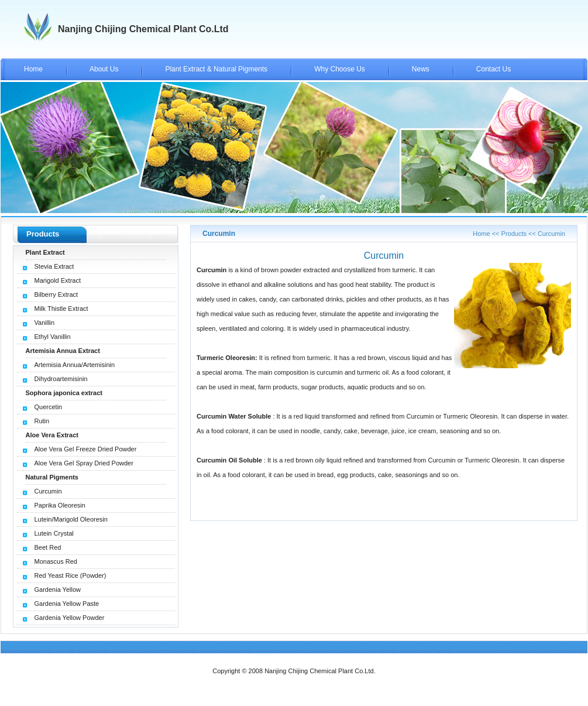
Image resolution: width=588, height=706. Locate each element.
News (421, 69)
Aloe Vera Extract (52, 435)
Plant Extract (45, 252)
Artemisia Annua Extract (63, 351)
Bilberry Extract (56, 294)
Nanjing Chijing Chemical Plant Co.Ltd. (320, 671)
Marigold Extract (58, 280)
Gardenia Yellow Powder (70, 618)
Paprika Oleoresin (60, 505)
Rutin (42, 421)
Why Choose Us (340, 69)
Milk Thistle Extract (61, 309)
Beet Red (48, 547)
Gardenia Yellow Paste (67, 604)
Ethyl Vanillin (53, 337)
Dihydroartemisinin (61, 379)
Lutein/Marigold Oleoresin (71, 519)
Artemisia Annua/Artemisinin (75, 365)
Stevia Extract (54, 266)
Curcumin (48, 491)
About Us (104, 69)
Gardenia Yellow (58, 590)
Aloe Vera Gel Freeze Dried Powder (86, 449)
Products (514, 234)
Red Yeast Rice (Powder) (71, 575)
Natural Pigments (52, 477)
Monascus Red (56, 561)
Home (33, 69)
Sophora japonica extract (64, 393)
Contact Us (494, 69)
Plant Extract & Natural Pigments (216, 69)
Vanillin (45, 323)
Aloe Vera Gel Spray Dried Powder (84, 463)
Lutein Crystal (54, 533)
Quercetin (49, 407)
